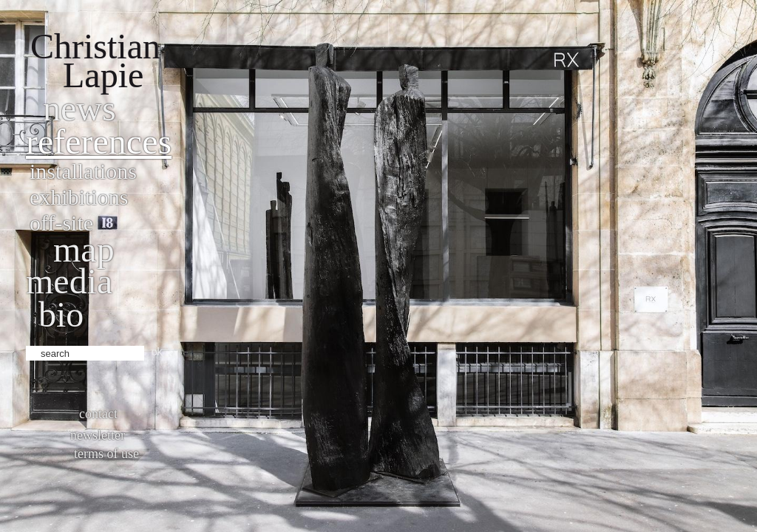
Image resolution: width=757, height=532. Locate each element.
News (79, 108)
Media (69, 281)
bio (61, 314)
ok (157, 352)
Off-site (61, 223)
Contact (98, 414)
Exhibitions (79, 197)
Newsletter (98, 435)
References (99, 141)
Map (84, 249)
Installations (83, 171)
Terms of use (106, 454)
